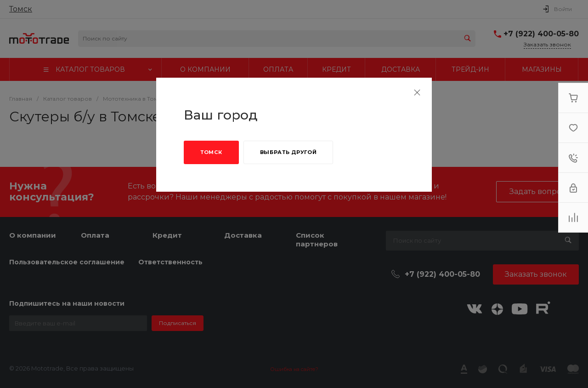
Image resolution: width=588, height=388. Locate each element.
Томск (211, 152)
